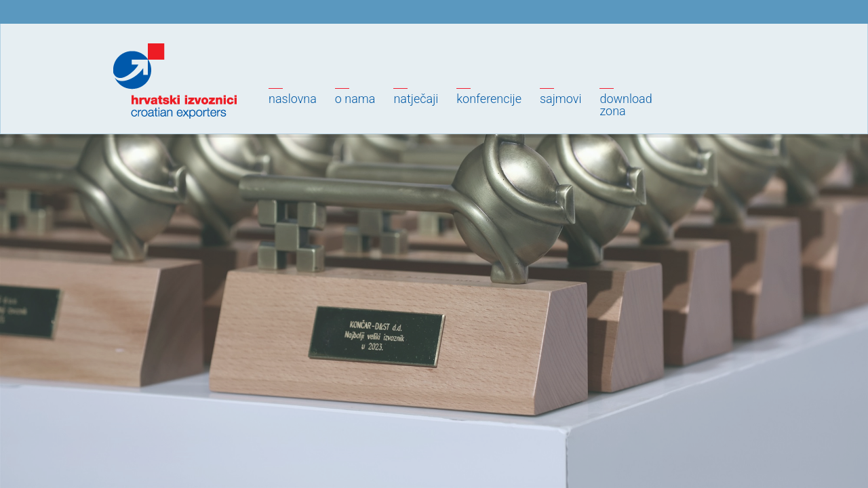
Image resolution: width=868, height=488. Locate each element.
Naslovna (293, 99)
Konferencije (489, 99)
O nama (355, 99)
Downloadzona (626, 105)
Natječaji (416, 99)
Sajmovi (560, 99)
